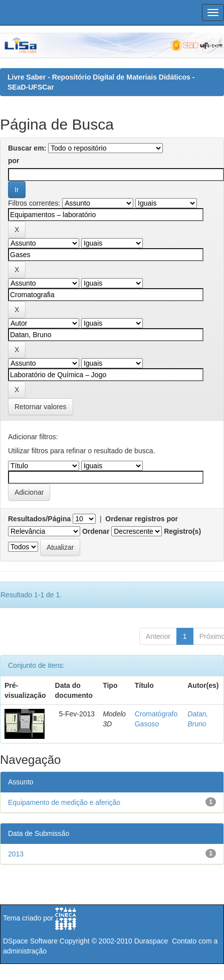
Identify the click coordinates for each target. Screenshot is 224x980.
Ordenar (96, 531)
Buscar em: (27, 148)
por (14, 161)
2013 (16, 854)
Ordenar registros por (142, 519)
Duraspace (151, 941)
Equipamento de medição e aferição (64, 802)
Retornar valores (41, 407)
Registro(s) (182, 531)
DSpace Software (30, 941)
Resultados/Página (39, 519)
